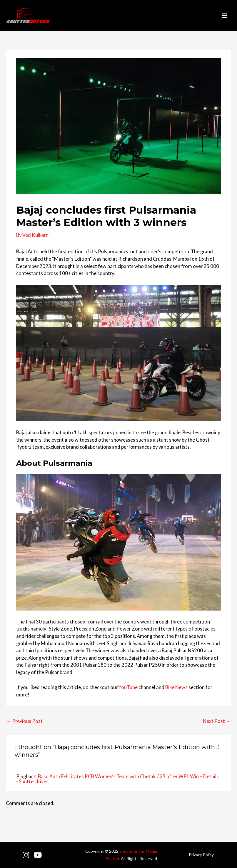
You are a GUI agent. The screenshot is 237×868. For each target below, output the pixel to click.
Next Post (217, 721)
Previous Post (25, 721)
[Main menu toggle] (225, 16)
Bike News (176, 687)
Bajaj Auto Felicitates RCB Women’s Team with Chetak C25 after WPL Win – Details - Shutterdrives (117, 779)
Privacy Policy (201, 855)
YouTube (128, 687)
